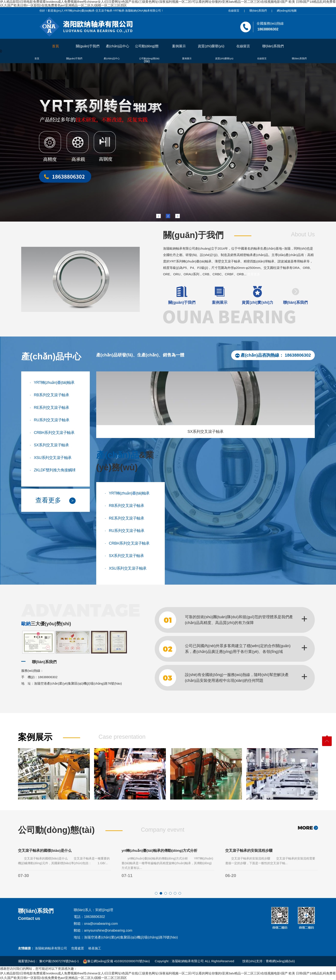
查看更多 (254, 274)
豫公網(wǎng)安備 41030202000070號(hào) (116, 961)
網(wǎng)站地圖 (287, 11)
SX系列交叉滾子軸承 (49, 445)
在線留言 (234, 11)
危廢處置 (78, 948)
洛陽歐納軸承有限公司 (51, 948)
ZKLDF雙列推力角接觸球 (53, 470)
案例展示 (179, 46)
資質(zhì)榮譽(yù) (211, 46)
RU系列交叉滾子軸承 (49, 419)
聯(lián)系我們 (258, 11)
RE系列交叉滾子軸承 (49, 407)
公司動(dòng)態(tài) (147, 49)
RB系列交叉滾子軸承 (49, 394)
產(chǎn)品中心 (118, 46)
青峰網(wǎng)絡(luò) (280, 961)
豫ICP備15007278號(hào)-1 (59, 961)
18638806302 (298, 355)
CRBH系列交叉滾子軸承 (52, 432)
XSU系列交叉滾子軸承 (51, 457)
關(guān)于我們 (88, 46)
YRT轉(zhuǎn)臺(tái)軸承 (52, 382)
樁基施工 (95, 948)
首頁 (55, 46)
